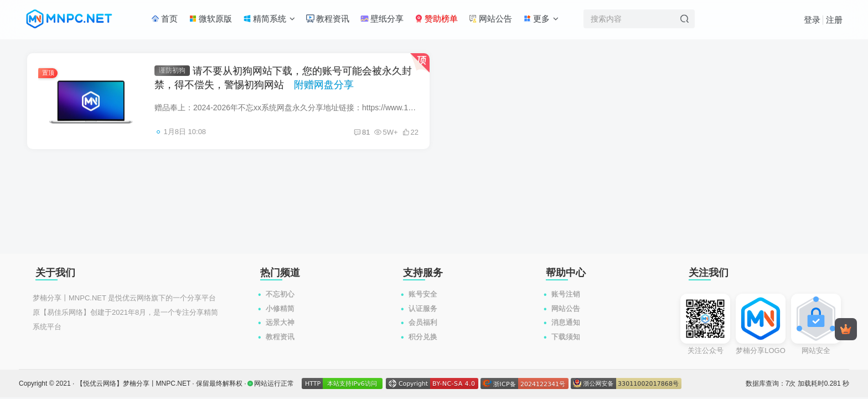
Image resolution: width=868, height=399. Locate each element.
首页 (164, 19)
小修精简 (280, 308)
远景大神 (280, 322)
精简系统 (269, 19)
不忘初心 (280, 294)
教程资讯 (328, 19)
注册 (834, 20)
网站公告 (490, 19)
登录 (812, 20)
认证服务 (423, 308)
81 (362, 132)
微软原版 (210, 19)
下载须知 (566, 337)
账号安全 (423, 294)
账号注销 (566, 294)
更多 (541, 19)
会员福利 (423, 322)
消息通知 (566, 322)
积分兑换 (423, 337)
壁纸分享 (382, 19)
